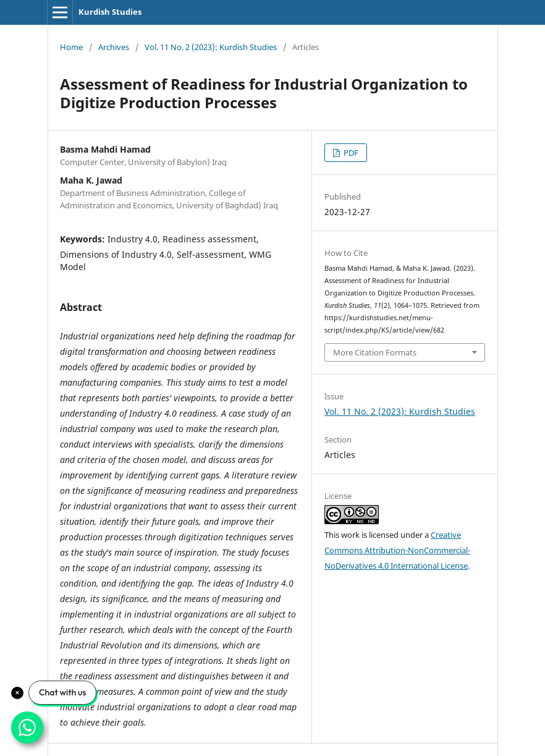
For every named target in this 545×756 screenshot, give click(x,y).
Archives (114, 47)
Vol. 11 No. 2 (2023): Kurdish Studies (211, 47)
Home (71, 47)
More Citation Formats (375, 352)
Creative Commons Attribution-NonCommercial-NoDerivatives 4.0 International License (397, 550)
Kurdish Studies (110, 12)
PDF (350, 153)
